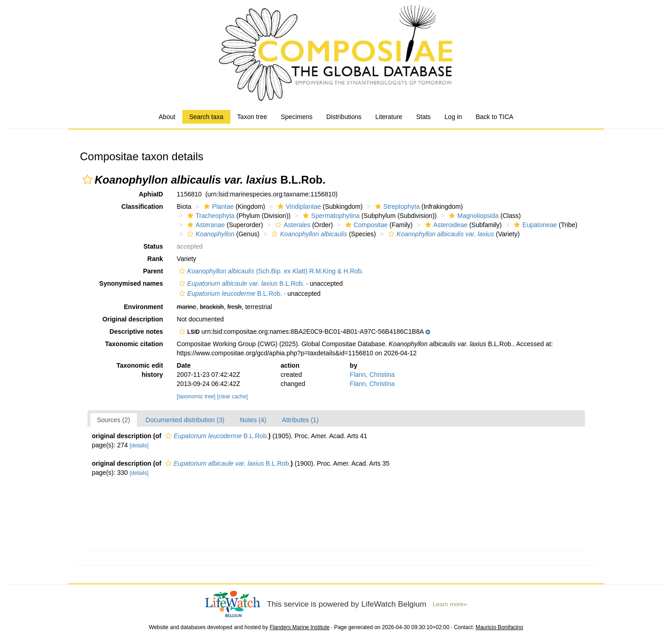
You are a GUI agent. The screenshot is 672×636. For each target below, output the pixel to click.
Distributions (344, 117)
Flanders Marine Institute (299, 627)
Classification (142, 207)
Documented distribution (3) (185, 420)
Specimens (297, 117)
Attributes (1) (300, 420)
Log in (453, 117)
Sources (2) (114, 420)
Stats (423, 117)
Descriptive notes (136, 332)
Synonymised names (131, 283)
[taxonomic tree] (196, 397)
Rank (155, 259)
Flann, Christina (372, 375)
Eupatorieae (534, 225)
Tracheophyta (210, 216)
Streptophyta (396, 207)
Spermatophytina (330, 216)
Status (153, 246)
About (167, 117)
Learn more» (450, 604)
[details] (139, 446)
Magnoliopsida (473, 216)
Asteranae (205, 225)
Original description (133, 319)
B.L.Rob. (241, 283)
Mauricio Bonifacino (499, 627)
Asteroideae (445, 225)
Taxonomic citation (134, 344)
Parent (153, 271)
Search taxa (206, 117)
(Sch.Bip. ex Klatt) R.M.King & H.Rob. (270, 271)
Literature (389, 117)
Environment (143, 307)
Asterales (292, 225)
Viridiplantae (298, 207)
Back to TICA (494, 117)
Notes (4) (253, 420)
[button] (87, 179)
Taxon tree (252, 117)
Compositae (366, 225)
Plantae (218, 207)
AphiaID (151, 194)
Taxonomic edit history (140, 370)
